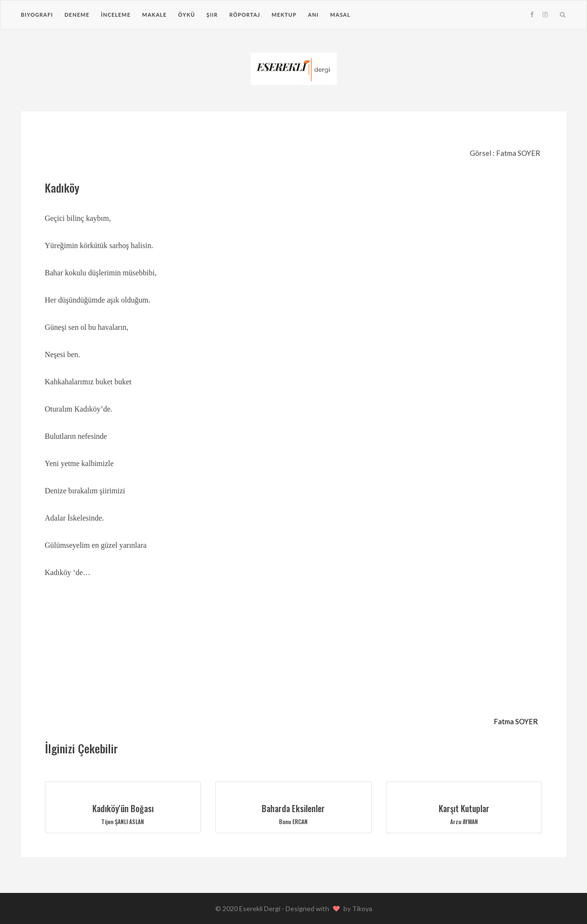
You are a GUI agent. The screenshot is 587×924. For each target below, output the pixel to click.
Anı (313, 15)
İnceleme (116, 15)
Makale (154, 15)
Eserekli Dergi (260, 908)
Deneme (77, 15)
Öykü (186, 15)
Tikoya (362, 908)
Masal (340, 15)
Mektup (284, 15)
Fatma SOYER (516, 721)
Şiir (212, 15)
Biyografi (37, 15)
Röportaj (245, 15)
